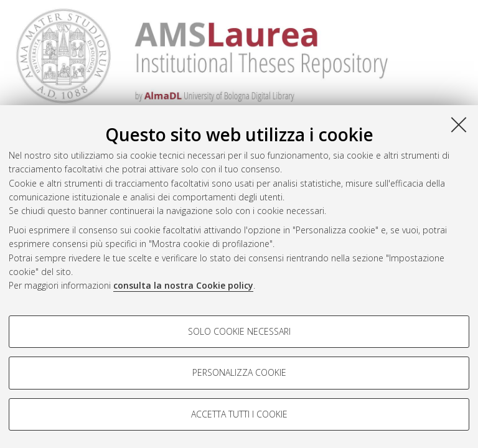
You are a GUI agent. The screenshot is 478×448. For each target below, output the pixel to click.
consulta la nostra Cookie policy (183, 285)
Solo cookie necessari (239, 331)
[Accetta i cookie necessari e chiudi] (459, 124)
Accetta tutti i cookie (239, 414)
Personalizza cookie (239, 372)
